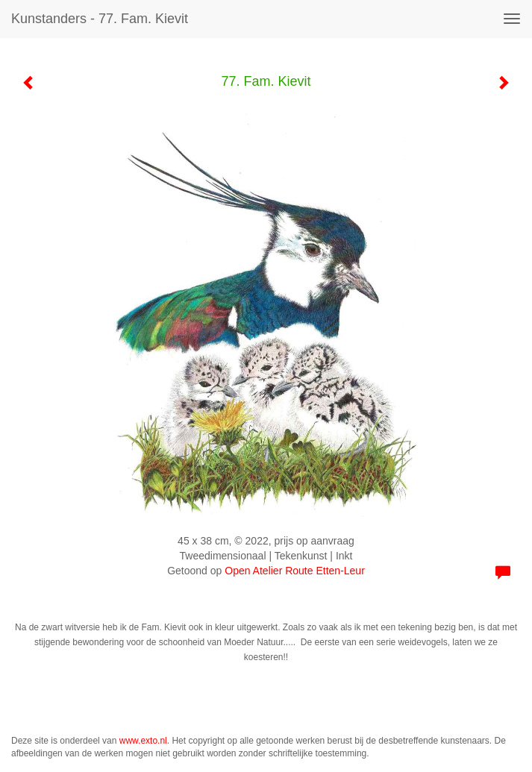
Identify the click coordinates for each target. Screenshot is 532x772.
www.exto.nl (143, 741)
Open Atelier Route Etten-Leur (295, 571)
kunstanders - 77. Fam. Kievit (100, 19)
